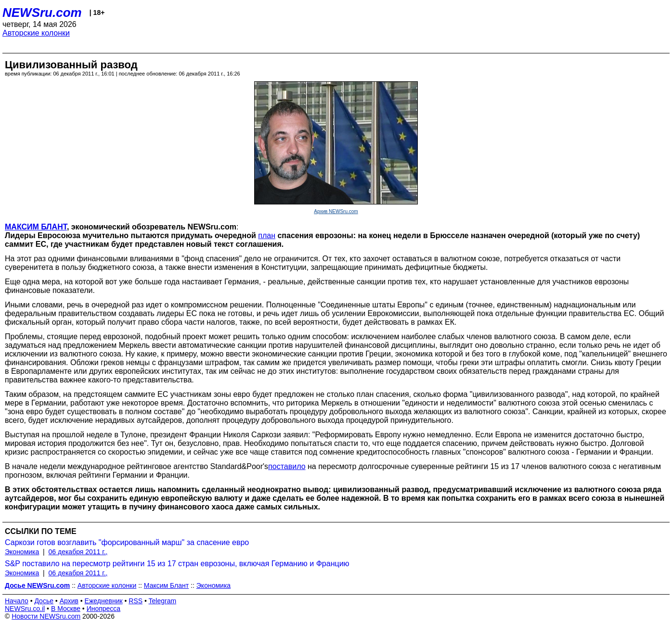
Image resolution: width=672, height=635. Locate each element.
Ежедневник (104, 601)
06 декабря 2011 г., (78, 552)
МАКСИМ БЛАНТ (36, 227)
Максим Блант (166, 585)
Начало (17, 601)
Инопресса (104, 609)
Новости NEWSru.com (46, 616)
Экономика (22, 552)
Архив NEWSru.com (336, 211)
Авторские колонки (36, 33)
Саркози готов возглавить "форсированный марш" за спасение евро (127, 542)
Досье (44, 601)
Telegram (163, 601)
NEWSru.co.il (25, 609)
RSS (136, 601)
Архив (69, 601)
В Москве (66, 609)
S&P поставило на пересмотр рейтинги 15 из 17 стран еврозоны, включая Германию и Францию (177, 564)
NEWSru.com (42, 13)
